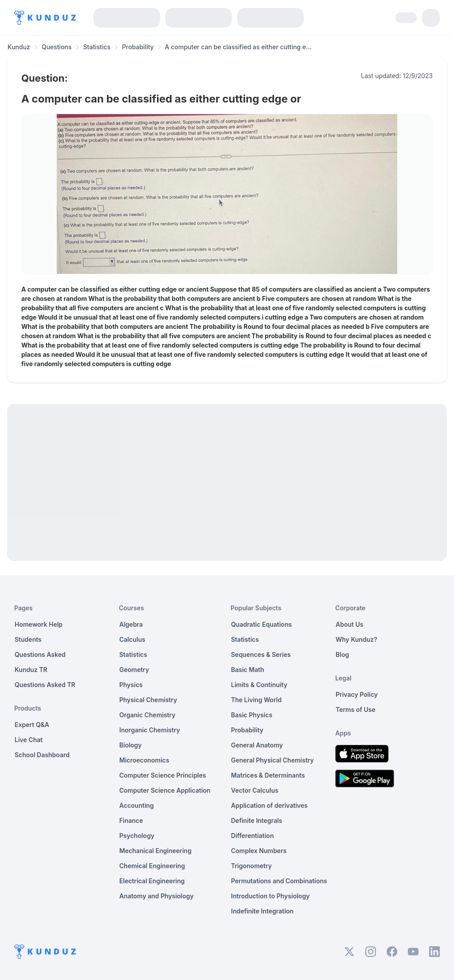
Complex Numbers (259, 851)
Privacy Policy (357, 694)
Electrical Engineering (152, 881)
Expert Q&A (32, 725)
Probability (138, 47)
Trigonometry (251, 866)
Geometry (134, 670)
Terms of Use (356, 709)
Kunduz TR (31, 670)
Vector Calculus (255, 790)
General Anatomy (257, 745)
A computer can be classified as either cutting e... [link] (238, 47)
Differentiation (252, 836)
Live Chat (29, 740)
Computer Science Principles (163, 775)
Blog (342, 654)
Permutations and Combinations (279, 881)
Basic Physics (252, 715)
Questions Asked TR (45, 685)
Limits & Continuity (259, 685)
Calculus (132, 639)
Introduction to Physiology (270, 896)
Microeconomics (144, 760)
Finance (131, 820)
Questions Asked (40, 654)
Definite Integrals (257, 820)
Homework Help (39, 624)
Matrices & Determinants (268, 775)
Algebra (131, 624)
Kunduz (19, 47)
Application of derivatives (269, 805)
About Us (349, 624)
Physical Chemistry (148, 700)
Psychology (137, 836)
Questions (57, 47)
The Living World (256, 700)
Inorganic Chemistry (150, 730)
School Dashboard (42, 755)
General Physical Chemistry (272, 760)
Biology (131, 745)
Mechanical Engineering (155, 851)
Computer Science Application (165, 790)
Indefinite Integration (262, 911)
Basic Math (248, 670)
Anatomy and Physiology (157, 896)
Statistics (97, 47)
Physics (131, 685)
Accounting (137, 805)
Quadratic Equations (261, 624)
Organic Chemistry (147, 715)
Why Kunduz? (356, 639)
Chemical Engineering (152, 866)
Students (28, 639)
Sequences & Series (261, 654)
